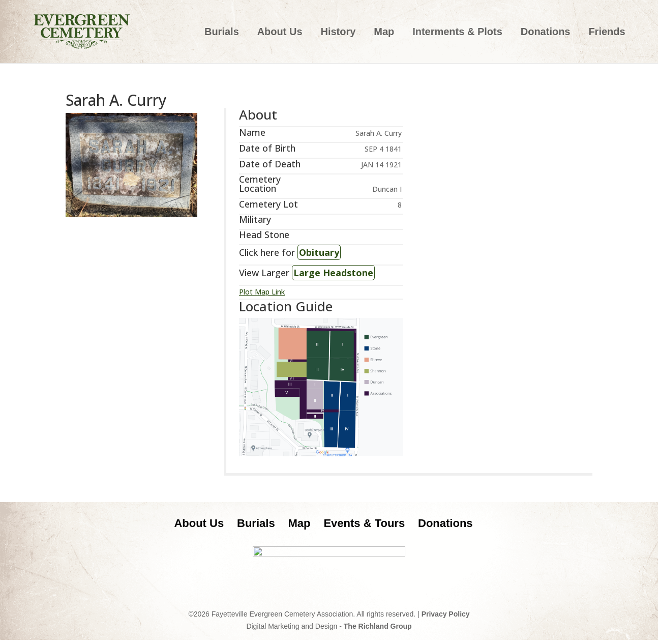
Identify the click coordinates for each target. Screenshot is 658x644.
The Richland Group (378, 630)
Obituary (319, 252)
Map (384, 33)
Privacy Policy (446, 618)
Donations (546, 33)
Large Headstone (333, 273)
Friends (607, 33)
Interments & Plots (457, 33)
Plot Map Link (262, 292)
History (338, 33)
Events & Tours (364, 523)
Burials (222, 33)
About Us (280, 33)
